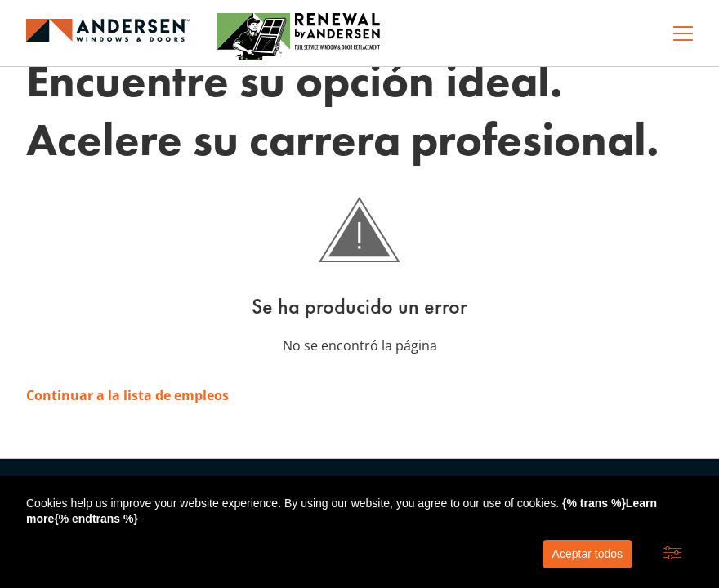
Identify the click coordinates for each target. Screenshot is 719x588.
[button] (672, 554)
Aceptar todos (587, 554)
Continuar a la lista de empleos (127, 395)
